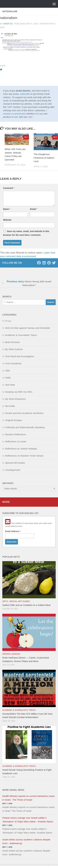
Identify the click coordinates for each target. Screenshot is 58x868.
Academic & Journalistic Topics (21, 335)
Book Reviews (12, 342)
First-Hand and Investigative (20, 356)
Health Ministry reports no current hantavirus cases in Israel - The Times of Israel (28, 798)
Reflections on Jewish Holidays (21, 449)
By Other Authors (14, 349)
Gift (10, 107)
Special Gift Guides (15, 463)
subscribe (25, 94)
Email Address (13, 531)
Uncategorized (13, 470)
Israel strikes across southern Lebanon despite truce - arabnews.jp (26, 841)
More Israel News (13, 790)
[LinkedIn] (44, 263)
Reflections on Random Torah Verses (24, 456)
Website (7, 220)
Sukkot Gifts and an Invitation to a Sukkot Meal (26, 605)
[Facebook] (39, 263)
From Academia (13, 363)
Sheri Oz (8, 24)
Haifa (8, 378)
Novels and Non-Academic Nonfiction (24, 413)
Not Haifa (10, 406)
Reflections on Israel (16, 441)
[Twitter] (54, 263)
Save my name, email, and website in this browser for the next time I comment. (26, 233)
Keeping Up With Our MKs (19, 392)
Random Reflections (16, 434)
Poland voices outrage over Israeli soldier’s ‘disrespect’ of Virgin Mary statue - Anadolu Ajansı (28, 820)
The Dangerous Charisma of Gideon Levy (44, 158)
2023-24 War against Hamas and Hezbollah (28, 328)
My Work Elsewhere (15, 399)
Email (34, 209)
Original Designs (14, 420)
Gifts (8, 371)
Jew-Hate (10, 385)
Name (7, 209)
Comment (9, 188)
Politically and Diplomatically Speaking (25, 427)
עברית (8, 321)
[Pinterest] (49, 263)
